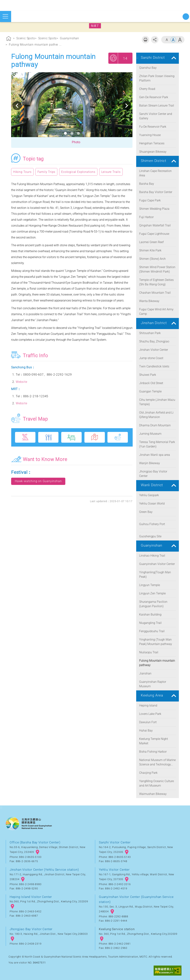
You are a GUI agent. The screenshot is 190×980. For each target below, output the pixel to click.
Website (22, 382)
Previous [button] (17, 106)
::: (1, 32)
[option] (72, 106)
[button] (72, 142)
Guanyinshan (69, 38)
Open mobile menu (5, 16)
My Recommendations (113, 58)
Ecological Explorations (78, 172)
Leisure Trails (111, 172)
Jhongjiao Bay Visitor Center (31, 929)
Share (155, 40)
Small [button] (167, 40)
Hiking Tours (22, 172)
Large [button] (180, 40)
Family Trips (46, 172)
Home (9, 39)
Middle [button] (173, 40)
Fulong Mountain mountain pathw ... (35, 45)
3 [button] (78, 133)
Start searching (186, 17)
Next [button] (127, 106)
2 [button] (72, 133)
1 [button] (65, 133)
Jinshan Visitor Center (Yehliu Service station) (44, 870)
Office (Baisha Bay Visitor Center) (35, 842)
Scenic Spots (26, 38)
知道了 (95, 26)
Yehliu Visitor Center (114, 870)
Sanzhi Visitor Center (115, 842)
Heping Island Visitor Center (31, 897)
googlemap (37, 852)
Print (145, 40)
